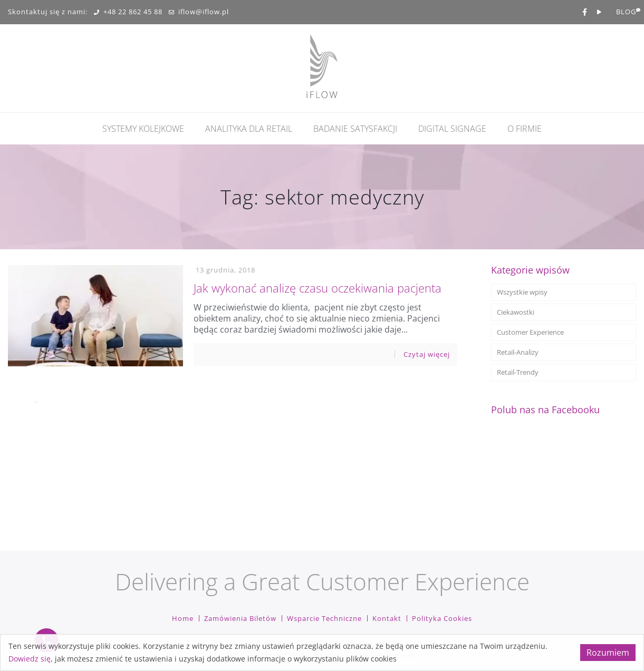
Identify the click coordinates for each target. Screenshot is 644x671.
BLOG (626, 12)
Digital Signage (452, 129)
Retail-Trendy (518, 372)
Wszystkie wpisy (522, 292)
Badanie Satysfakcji (355, 129)
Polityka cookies (442, 618)
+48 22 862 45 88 (128, 12)
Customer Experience (530, 332)
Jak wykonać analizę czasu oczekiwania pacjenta (318, 288)
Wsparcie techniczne (324, 618)
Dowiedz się (30, 659)
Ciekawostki (516, 312)
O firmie (525, 129)
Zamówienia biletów (240, 618)
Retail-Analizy (518, 352)
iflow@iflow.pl (199, 12)
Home (183, 618)
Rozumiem (608, 653)
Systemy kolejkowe (143, 129)
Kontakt (387, 618)
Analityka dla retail (249, 129)
